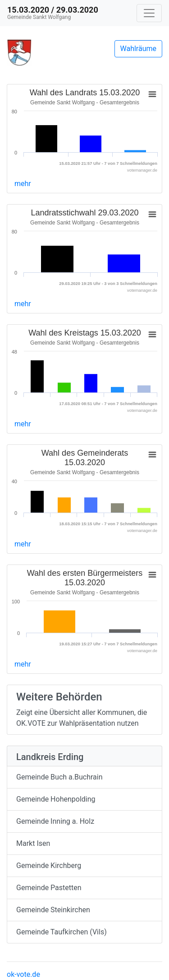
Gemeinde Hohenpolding (56, 799)
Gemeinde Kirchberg (49, 866)
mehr (23, 184)
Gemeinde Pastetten (49, 888)
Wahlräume (139, 49)
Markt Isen (33, 843)
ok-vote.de (23, 974)
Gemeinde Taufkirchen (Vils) (62, 932)
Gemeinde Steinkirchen (53, 910)
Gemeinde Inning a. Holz (55, 821)
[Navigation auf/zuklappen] (149, 13)
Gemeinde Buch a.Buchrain (59, 777)
